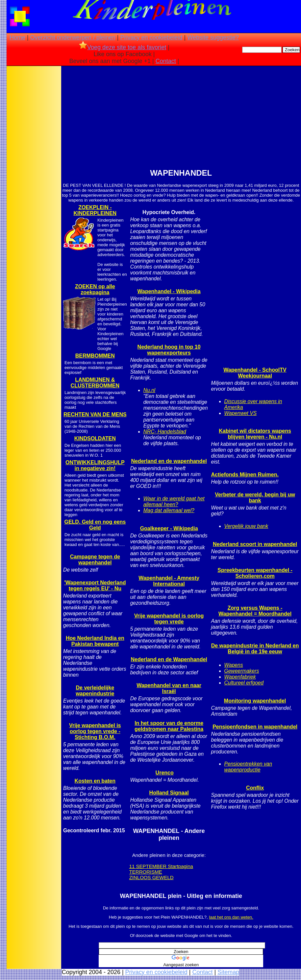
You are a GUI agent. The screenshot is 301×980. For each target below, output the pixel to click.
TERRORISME (146, 872)
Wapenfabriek (240, 677)
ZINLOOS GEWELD (151, 877)
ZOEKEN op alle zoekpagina (95, 289)
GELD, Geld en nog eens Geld (95, 525)
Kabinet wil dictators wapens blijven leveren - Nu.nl (255, 434)
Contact (166, 61)
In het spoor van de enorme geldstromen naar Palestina (169, 726)
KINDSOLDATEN (95, 438)
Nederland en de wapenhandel (169, 461)
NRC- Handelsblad (165, 432)
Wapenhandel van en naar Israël (169, 688)
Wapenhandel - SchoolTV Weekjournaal (255, 373)
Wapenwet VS (241, 413)
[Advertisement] (34, 171)
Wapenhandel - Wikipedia (169, 291)
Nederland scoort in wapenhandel (255, 544)
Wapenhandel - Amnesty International (169, 581)
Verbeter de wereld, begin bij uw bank (255, 498)
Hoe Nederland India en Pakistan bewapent (95, 641)
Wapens (234, 665)
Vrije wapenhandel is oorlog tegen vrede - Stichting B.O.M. (95, 731)
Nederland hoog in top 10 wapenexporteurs (169, 350)
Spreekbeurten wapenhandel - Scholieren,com (255, 573)
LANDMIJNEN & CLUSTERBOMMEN (95, 383)
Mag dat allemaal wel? (169, 510)
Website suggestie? (213, 37)
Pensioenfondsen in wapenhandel (255, 727)
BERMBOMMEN (95, 356)
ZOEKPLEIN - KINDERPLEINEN (95, 210)
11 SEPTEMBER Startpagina (161, 866)
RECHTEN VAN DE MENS (95, 414)
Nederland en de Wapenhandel (169, 659)
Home (17, 37)
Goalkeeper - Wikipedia (169, 528)
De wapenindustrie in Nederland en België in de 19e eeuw (255, 649)
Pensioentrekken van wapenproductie (248, 767)
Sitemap (228, 972)
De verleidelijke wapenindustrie (95, 691)
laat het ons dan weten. (231, 917)
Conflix (255, 788)
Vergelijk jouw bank (246, 526)
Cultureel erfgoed (244, 683)
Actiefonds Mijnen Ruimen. (245, 475)
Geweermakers (242, 671)
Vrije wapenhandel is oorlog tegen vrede (169, 619)
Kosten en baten (95, 781)
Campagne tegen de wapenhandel (95, 560)
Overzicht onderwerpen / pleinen (73, 37)
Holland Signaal (169, 793)
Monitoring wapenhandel (255, 701)
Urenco (165, 773)
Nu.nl (149, 390)
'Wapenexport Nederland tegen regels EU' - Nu (95, 586)
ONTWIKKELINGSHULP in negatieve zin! (95, 465)
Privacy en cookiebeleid (151, 37)
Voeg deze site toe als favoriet (123, 47)
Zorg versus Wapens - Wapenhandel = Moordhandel (255, 611)
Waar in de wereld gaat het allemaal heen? (174, 501)
